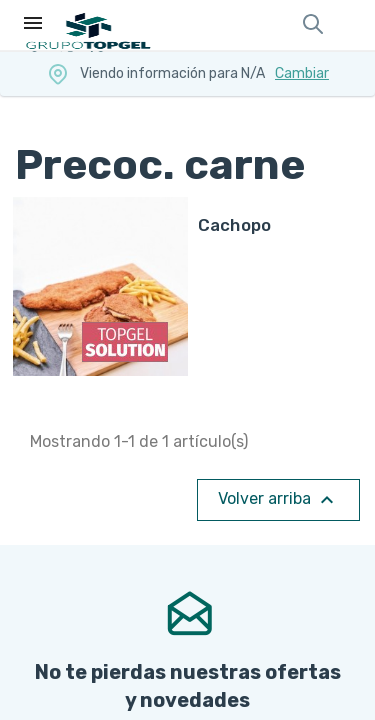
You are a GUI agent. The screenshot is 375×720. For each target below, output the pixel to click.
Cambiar (302, 73)
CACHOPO (235, 225)
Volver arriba (278, 500)
